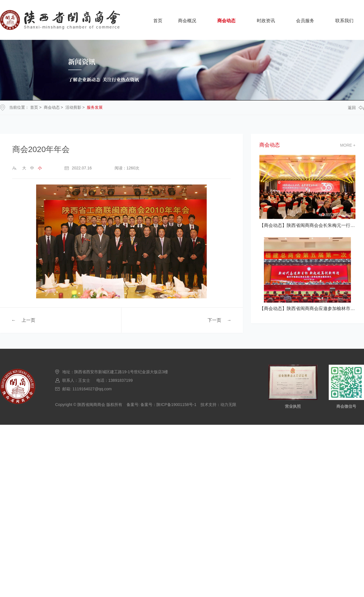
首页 (158, 21)
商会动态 (226, 21)
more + (348, 145)
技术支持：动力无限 (218, 405)
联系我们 (344, 21)
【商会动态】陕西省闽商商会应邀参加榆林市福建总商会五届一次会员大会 (307, 308)
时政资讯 (266, 21)
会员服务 (305, 21)
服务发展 (95, 107)
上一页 (28, 320)
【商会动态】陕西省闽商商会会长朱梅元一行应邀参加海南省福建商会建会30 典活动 (307, 225)
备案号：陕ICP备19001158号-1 (168, 405)
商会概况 (187, 21)
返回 (356, 108)
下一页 (214, 320)
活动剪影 (73, 107)
